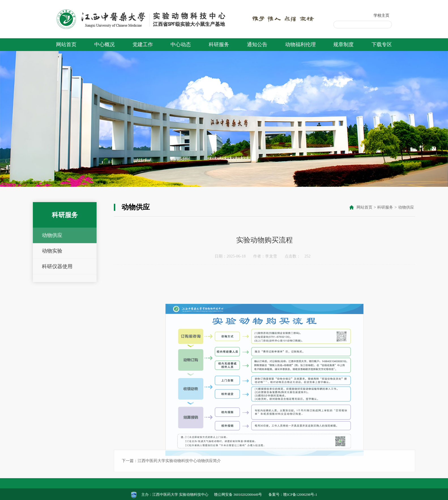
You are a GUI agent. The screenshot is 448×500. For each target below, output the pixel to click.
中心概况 (104, 45)
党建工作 (143, 45)
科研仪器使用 (57, 266)
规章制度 (344, 45)
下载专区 (382, 45)
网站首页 (66, 45)
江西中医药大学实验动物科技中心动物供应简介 (179, 477)
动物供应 (52, 235)
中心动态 (181, 45)
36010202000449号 (248, 495)
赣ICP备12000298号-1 (300, 495)
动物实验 (52, 251)
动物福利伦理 (300, 45)
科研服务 (219, 45)
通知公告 (257, 45)
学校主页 (381, 15)
